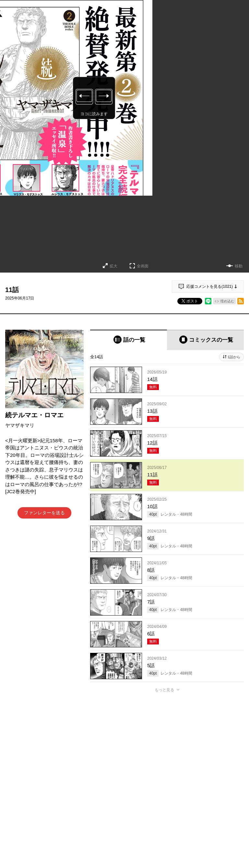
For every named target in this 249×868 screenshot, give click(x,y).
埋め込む (227, 301)
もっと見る (164, 690)
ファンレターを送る (44, 513)
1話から (234, 357)
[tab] (129, 340)
